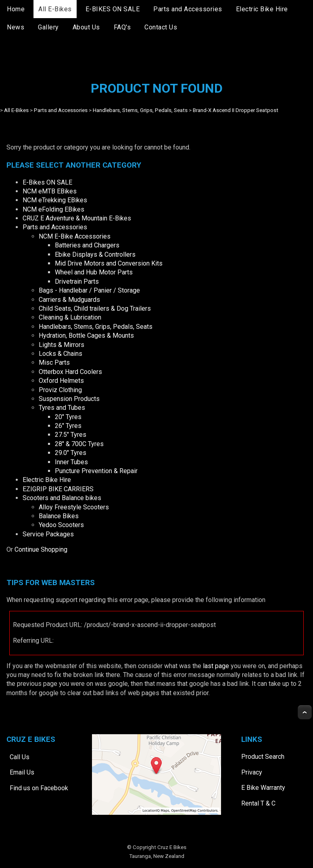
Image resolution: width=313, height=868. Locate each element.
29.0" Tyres (71, 453)
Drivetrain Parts (77, 281)
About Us (86, 27)
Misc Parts (54, 362)
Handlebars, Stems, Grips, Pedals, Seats (140, 110)
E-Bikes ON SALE (47, 182)
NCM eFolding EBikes (53, 209)
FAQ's (122, 27)
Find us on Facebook (39, 788)
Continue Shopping (41, 549)
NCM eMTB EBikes (50, 191)
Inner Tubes (71, 462)
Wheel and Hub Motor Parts (94, 272)
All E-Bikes (55, 9)
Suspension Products (69, 399)
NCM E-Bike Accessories (75, 236)
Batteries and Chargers (87, 245)
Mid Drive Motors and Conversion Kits (109, 263)
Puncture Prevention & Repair (96, 471)
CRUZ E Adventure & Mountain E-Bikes (77, 218)
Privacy (252, 772)
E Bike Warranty (263, 788)
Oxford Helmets (61, 381)
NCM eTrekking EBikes (55, 200)
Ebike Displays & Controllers (95, 254)
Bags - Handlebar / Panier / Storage (89, 290)
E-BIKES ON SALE (113, 9)
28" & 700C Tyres (79, 444)
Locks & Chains (61, 354)
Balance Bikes (59, 516)
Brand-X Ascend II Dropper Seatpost (236, 110)
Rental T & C (258, 803)
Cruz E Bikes (172, 847)
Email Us (22, 772)
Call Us (20, 757)
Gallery (48, 27)
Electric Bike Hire (262, 9)
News (16, 27)
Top (305, 712)
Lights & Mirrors (62, 345)
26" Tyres (68, 426)
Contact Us (161, 27)
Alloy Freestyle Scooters (74, 507)
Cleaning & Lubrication (70, 317)
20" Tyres (68, 417)
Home (16, 9)
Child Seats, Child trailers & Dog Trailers (95, 308)
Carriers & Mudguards (69, 300)
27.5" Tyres (71, 435)
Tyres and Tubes (62, 408)
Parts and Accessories (188, 9)
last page (216, 666)
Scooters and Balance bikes (62, 498)
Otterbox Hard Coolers (70, 372)
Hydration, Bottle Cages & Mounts (86, 335)
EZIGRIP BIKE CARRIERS (58, 489)
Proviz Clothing (60, 390)
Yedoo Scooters (61, 525)
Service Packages (48, 534)
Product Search (263, 757)
